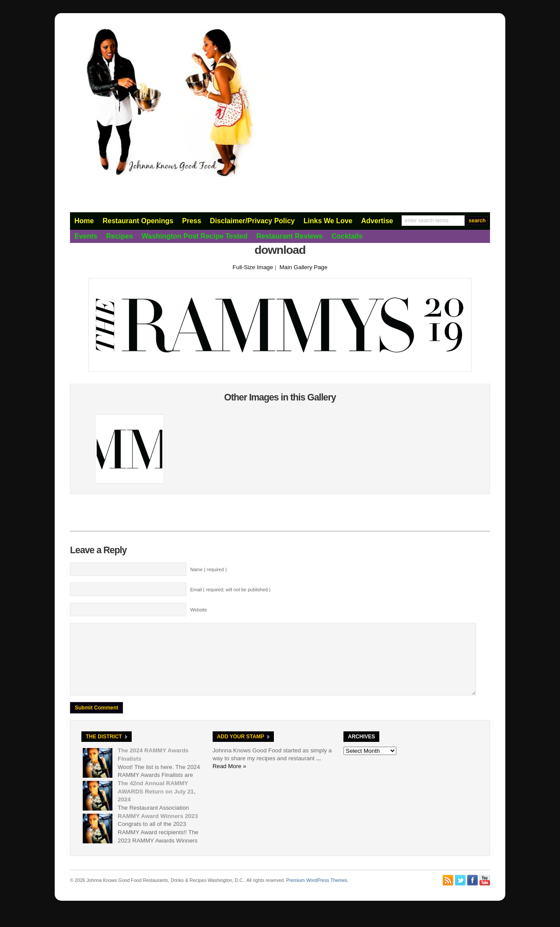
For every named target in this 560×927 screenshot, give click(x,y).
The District (104, 750)
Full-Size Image (253, 267)
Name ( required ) (209, 569)
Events (86, 236)
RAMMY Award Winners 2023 (158, 829)
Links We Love (328, 221)
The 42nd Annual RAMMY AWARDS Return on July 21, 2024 (157, 804)
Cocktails (347, 236)
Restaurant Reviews (290, 236)
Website (199, 610)
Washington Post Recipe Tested (195, 236)
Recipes (119, 236)
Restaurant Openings (138, 221)
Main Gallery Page (304, 267)
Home (84, 221)
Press (192, 221)
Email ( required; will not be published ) (231, 590)
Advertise (377, 221)
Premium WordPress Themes (317, 893)
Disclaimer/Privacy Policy (252, 221)
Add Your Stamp (241, 750)
